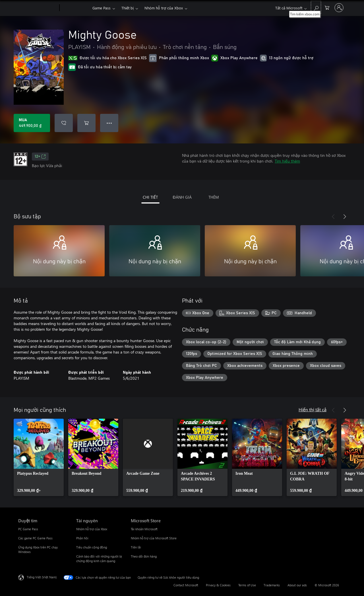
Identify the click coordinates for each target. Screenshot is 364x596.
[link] (39, 457)
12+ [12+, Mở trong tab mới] (40, 157)
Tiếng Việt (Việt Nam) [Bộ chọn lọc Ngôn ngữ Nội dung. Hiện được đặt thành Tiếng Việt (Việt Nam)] (42, 577)
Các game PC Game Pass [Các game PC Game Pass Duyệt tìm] (35, 538)
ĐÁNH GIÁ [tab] (182, 197)
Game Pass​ (102, 8)
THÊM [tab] (214, 197)
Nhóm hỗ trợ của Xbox (164, 8)
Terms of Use (247, 585)
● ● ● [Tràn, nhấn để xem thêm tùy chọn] (109, 123)
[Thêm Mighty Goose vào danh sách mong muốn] (64, 123)
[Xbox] (75, 8)
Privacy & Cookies (218, 585)
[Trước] (333, 217)
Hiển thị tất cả (313, 409)
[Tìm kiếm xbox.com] (316, 7)
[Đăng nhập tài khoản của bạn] (339, 8)
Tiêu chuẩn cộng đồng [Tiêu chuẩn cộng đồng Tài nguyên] (92, 547)
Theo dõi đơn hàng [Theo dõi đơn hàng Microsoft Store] (144, 556)
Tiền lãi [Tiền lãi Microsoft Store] (136, 547)
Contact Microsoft (186, 585)
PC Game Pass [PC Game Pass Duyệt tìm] (28, 529)
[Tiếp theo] (345, 217)
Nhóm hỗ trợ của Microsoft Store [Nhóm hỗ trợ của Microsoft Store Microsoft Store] (154, 538)
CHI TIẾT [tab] (150, 197)
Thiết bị (128, 8)
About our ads (297, 585)
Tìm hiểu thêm (287, 161)
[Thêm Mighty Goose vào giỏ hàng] (86, 123)
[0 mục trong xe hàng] (327, 7)
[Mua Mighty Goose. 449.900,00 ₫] (32, 123)
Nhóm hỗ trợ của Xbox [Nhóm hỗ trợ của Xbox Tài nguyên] (92, 529)
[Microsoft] (38, 8)
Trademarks (272, 585)
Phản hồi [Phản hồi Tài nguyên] (82, 538)
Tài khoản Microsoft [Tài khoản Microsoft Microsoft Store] (144, 529)
